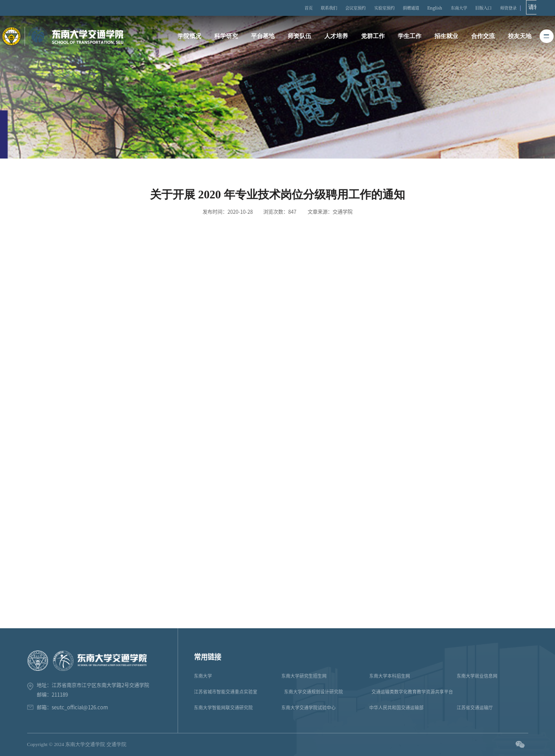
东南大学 (469, 8)
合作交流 (483, 36)
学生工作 (409, 36)
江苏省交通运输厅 (475, 708)
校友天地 (519, 36)
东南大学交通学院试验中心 (309, 708)
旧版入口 (497, 8)
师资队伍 (300, 36)
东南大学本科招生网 (390, 676)
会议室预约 (357, 8)
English (444, 8)
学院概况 (190, 36)
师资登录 (523, 8)
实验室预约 (389, 8)
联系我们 (328, 8)
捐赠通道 (418, 8)
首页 (306, 8)
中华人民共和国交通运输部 (396, 708)
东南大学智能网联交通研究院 (223, 708)
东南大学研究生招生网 (304, 676)
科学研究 (227, 36)
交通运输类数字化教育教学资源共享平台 (412, 692)
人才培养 (336, 36)
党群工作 (373, 36)
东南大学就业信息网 (477, 676)
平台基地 (263, 36)
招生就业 (446, 36)
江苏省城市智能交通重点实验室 (226, 692)
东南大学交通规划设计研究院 (314, 692)
